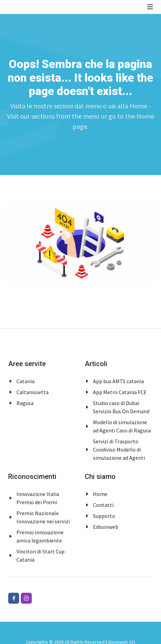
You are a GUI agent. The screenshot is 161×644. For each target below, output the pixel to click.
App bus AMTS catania (118, 381)
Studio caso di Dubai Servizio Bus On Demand (121, 407)
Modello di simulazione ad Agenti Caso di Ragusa (122, 426)
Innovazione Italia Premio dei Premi (38, 498)
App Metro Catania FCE (120, 392)
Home (100, 494)
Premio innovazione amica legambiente (40, 536)
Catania (25, 381)
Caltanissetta (32, 392)
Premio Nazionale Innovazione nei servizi (43, 517)
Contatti (103, 505)
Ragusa (25, 403)
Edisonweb (106, 527)
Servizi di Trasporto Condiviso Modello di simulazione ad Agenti (119, 450)
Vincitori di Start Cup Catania (41, 555)
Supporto (104, 516)
